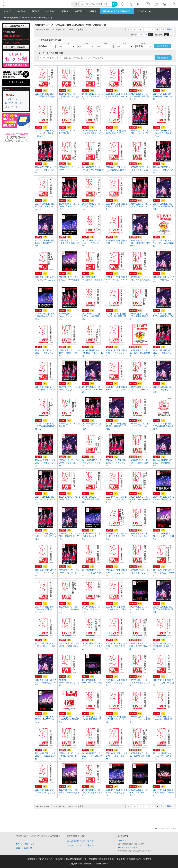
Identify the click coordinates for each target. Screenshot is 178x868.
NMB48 (50, 11)
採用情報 (147, 859)
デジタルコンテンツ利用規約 (80, 845)
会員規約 (59, 859)
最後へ (170, 30)
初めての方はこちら (25, 844)
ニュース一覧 (11, 107)
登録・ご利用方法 (24, 848)
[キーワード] (96, 4)
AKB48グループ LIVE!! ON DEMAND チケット (28, 17)
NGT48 (78, 11)
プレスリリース (45, 859)
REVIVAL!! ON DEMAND (117, 11)
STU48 (93, 11)
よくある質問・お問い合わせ (80, 841)
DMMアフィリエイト (128, 847)
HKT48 (64, 11)
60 (146, 35)
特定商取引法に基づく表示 (101, 859)
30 (141, 35)
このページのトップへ (166, 828)
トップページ (11, 99)
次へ (163, 30)
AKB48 (21, 11)
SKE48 (35, 11)
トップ (7, 11)
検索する (165, 58)
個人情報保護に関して (76, 859)
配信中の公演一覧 (13, 103)
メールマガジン (125, 841)
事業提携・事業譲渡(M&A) (129, 859)
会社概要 (31, 859)
